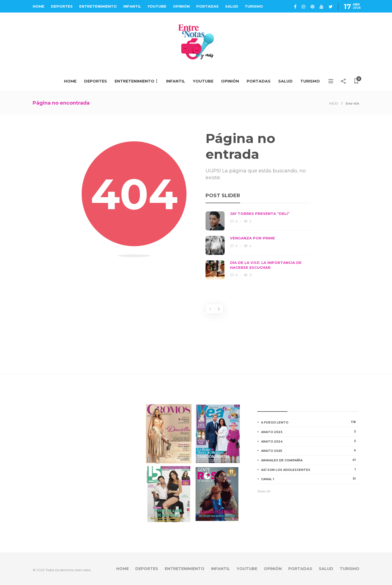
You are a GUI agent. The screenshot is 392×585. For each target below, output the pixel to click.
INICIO (334, 103)
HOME (39, 6)
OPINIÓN (181, 6)
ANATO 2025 (310, 450)
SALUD (232, 6)
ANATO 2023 (310, 432)
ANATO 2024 (310, 441)
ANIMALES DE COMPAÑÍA (310, 460)
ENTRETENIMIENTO (98, 6)
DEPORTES (62, 6)
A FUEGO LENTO (310, 422)
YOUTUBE (157, 6)
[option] (258, 245)
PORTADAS (207, 6)
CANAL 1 (310, 479)
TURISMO (254, 6)
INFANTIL (132, 6)
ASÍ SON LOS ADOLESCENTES (310, 470)
